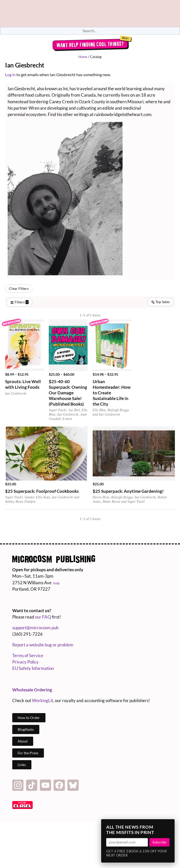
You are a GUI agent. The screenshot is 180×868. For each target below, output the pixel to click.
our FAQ (43, 617)
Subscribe (159, 842)
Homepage (90, 13)
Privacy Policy (25, 662)
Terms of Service (28, 655)
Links (22, 765)
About (23, 741)
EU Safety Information (33, 668)
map (56, 583)
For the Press (28, 753)
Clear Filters (19, 288)
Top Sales (160, 302)
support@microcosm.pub (35, 628)
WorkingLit (43, 700)
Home (83, 57)
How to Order (29, 718)
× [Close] (169, 825)
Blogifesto (26, 729)
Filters (19, 302)
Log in (10, 75)
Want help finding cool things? (90, 44)
